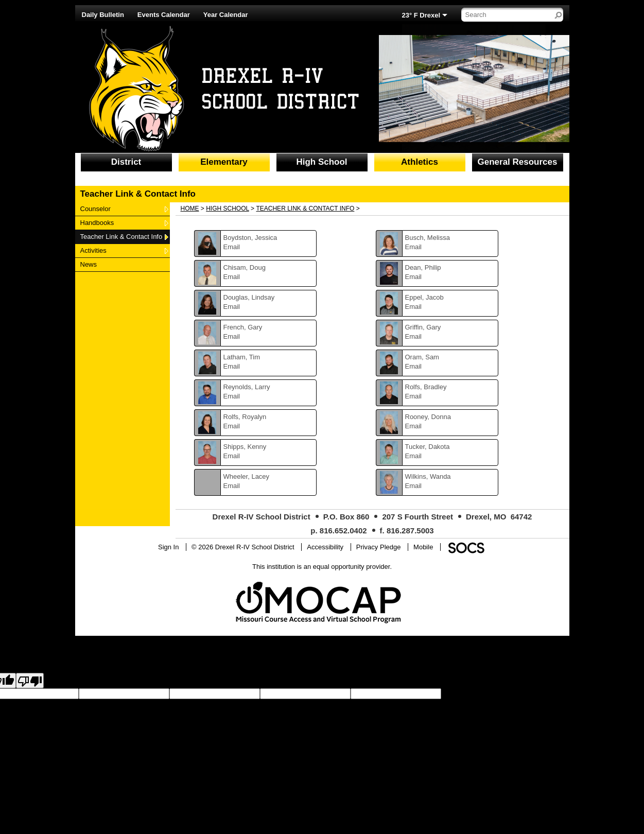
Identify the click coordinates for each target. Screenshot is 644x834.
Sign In (168, 547)
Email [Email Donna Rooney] (414, 426)
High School (321, 162)
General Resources (518, 162)
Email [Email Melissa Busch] (414, 247)
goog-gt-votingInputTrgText (83, 703)
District (126, 162)
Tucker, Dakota (428, 447)
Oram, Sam (422, 357)
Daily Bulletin (103, 15)
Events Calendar (164, 15)
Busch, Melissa (428, 238)
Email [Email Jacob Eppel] (414, 307)
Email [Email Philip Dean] (414, 277)
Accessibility (325, 547)
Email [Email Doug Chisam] (232, 277)
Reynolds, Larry (247, 387)
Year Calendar (226, 15)
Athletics (420, 162)
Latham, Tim (242, 357)
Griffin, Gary (423, 327)
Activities (93, 250)
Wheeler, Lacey (247, 476)
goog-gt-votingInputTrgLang (565, 694)
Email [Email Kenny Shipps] (232, 456)
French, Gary (243, 327)
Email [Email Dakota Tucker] (414, 456)
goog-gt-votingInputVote (159, 703)
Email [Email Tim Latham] (232, 366)
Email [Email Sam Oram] (414, 366)
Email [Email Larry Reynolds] (232, 396)
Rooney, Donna (428, 417)
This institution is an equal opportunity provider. (322, 567)
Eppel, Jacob (424, 297)
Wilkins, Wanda (428, 476)
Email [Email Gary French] (232, 336)
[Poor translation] (30, 681)
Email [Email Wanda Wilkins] (414, 486)
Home (190, 208)
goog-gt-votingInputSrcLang (482, 694)
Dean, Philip (423, 267)
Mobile (423, 547)
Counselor (95, 208)
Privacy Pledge (379, 547)
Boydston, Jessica (250, 238)
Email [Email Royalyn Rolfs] (232, 426)
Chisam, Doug (245, 267)
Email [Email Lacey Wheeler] (232, 486)
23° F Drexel (421, 15)
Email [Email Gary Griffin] (414, 336)
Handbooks (97, 222)
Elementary (224, 162)
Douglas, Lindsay (249, 297)
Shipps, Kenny (245, 447)
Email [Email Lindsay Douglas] (232, 307)
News (93, 264)
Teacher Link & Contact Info (121, 236)
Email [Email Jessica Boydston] (232, 247)
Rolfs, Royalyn (245, 417)
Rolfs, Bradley (426, 387)
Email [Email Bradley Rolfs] (414, 396)
